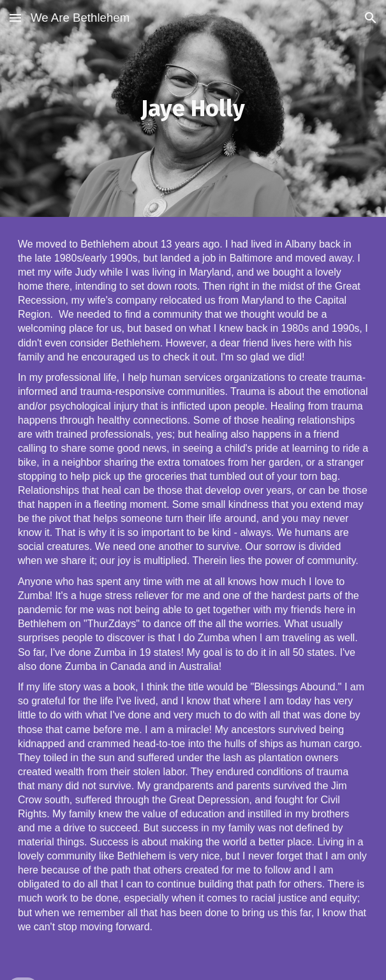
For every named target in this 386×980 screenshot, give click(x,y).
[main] (193, 108)
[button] (15, 18)
